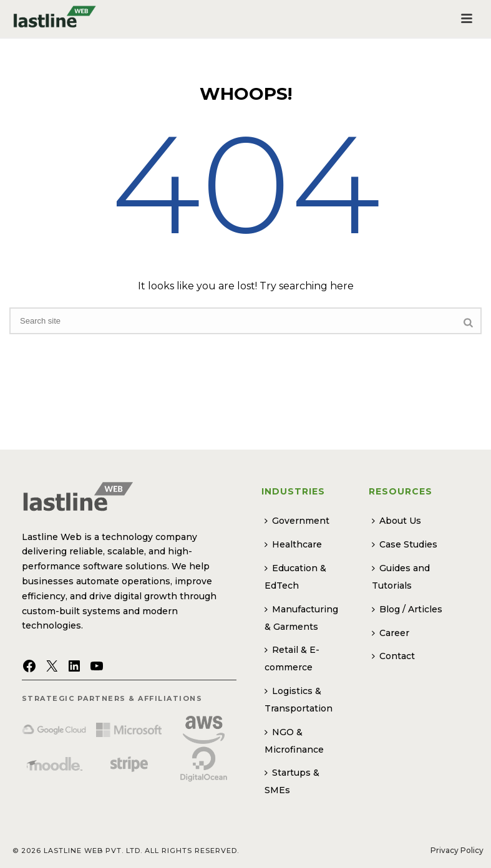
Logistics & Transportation (299, 700)
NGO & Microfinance (294, 741)
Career (391, 633)
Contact (393, 656)
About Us (396, 521)
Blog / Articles (407, 609)
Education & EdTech (295, 577)
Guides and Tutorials (401, 577)
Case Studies (405, 544)
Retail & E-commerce (292, 658)
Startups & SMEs (292, 781)
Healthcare (293, 544)
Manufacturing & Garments (301, 618)
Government (297, 521)
